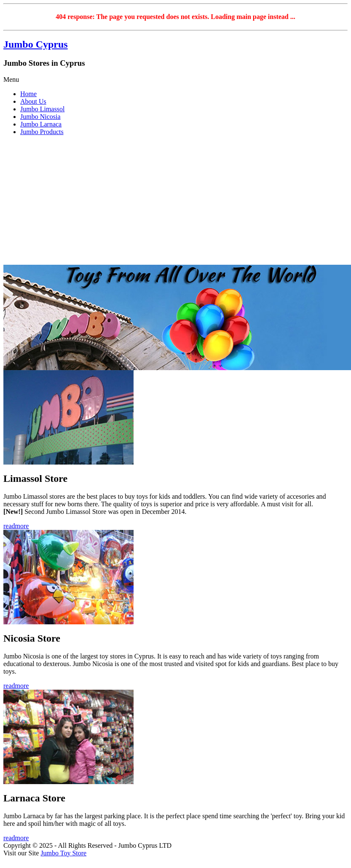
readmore (16, 526)
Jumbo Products (42, 132)
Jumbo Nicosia (40, 117)
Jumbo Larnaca (41, 124)
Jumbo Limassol (42, 109)
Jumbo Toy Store (63, 853)
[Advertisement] (176, 202)
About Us (33, 101)
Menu (11, 79)
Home (28, 94)
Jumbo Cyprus (36, 44)
